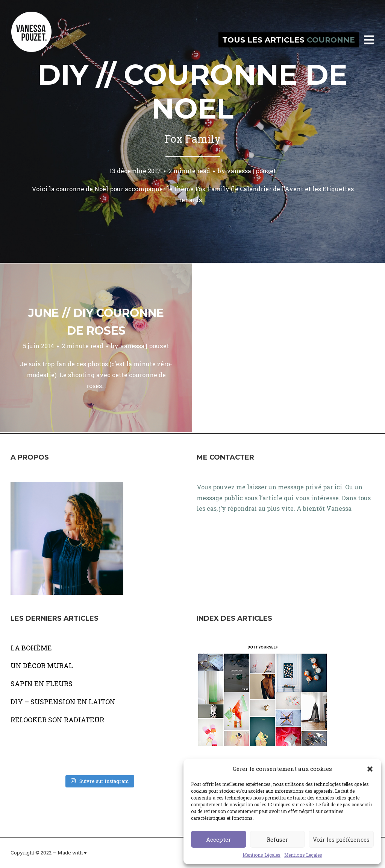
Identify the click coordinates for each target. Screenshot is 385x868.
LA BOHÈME (31, 648)
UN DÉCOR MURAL (42, 665)
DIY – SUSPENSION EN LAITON (63, 702)
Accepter (218, 839)
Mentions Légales (261, 855)
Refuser (277, 839)
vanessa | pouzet (251, 171)
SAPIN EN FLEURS (42, 684)
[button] (370, 769)
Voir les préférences (341, 839)
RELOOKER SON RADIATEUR (57, 720)
